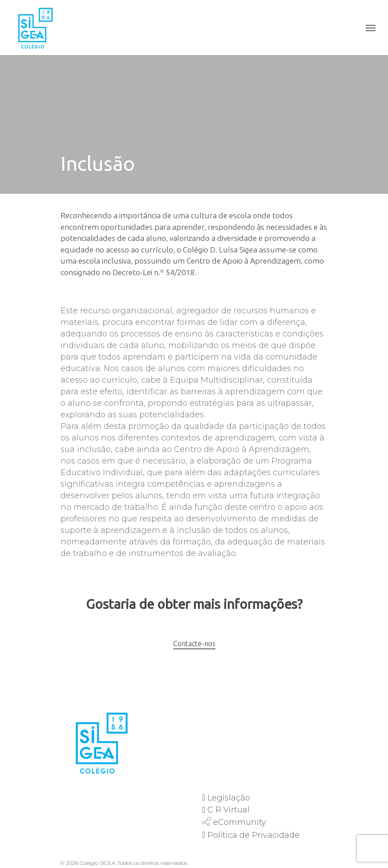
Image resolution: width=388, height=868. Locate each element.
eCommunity (240, 822)
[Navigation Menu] (371, 28)
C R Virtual (228, 810)
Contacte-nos (194, 644)
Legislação (229, 798)
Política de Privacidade (253, 835)
